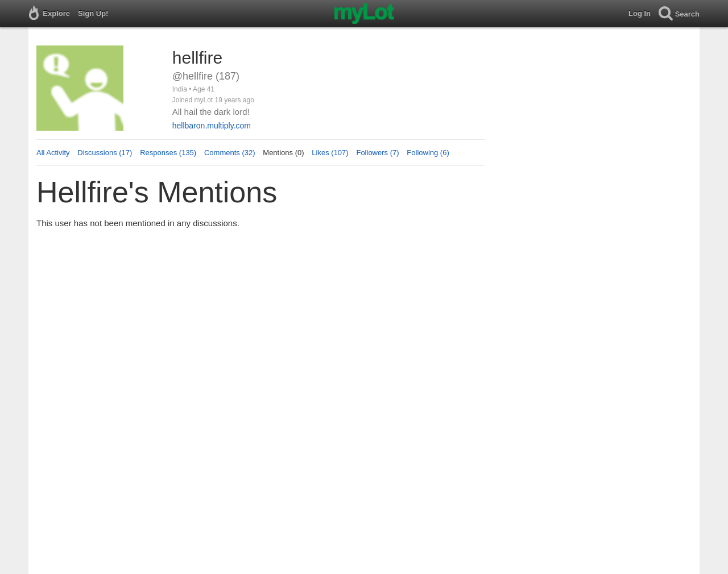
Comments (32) (230, 153)
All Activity (53, 153)
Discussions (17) (105, 153)
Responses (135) (168, 153)
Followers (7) (377, 153)
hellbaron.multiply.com (212, 126)
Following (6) (428, 153)
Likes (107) (330, 153)
